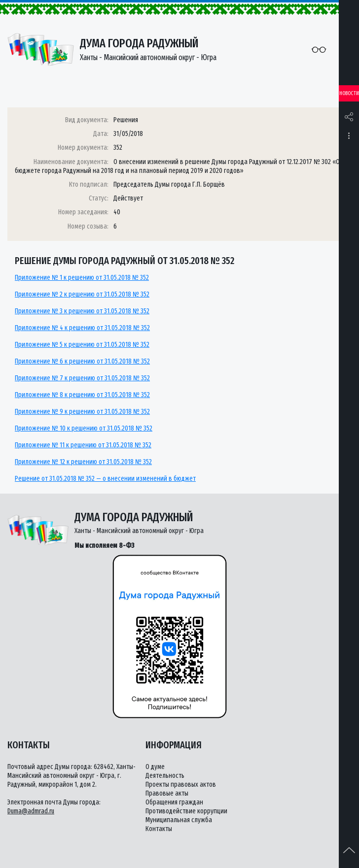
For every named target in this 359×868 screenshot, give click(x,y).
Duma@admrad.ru (31, 811)
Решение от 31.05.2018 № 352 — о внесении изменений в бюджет (105, 479)
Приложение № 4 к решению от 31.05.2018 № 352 (82, 328)
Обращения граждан (174, 802)
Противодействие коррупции (186, 811)
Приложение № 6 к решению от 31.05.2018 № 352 (82, 361)
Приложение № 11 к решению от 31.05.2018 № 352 (83, 445)
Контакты (159, 829)
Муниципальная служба (179, 820)
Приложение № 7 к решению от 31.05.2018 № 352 (82, 378)
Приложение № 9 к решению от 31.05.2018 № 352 (82, 412)
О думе (155, 767)
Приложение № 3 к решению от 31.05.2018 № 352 (82, 311)
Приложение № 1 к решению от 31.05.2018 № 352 (82, 278)
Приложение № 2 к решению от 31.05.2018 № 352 (82, 294)
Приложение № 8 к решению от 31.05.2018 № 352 (82, 395)
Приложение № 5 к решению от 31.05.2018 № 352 (82, 345)
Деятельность (165, 776)
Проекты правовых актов (181, 785)
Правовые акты (167, 793)
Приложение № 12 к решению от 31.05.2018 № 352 (83, 462)
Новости (349, 93)
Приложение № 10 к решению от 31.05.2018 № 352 (84, 428)
